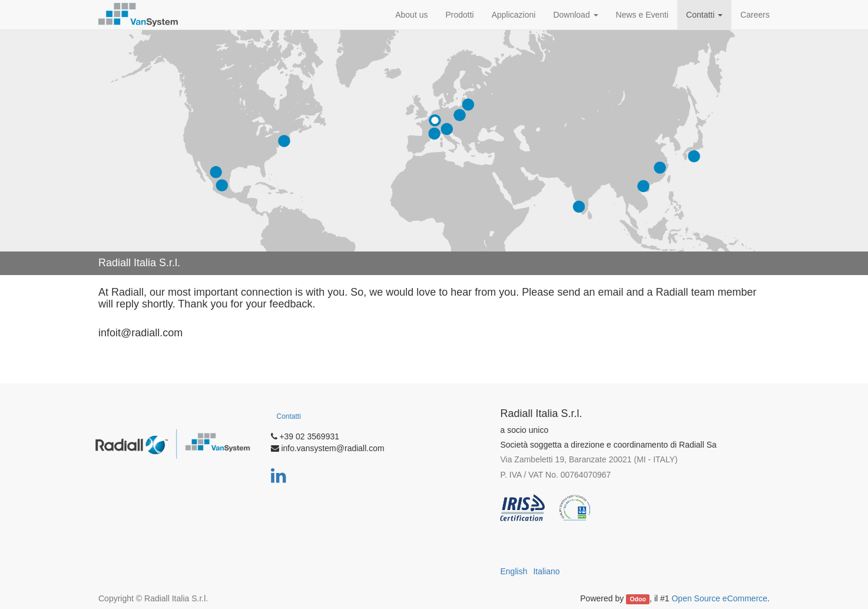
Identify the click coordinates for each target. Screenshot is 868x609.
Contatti (289, 416)
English (514, 571)
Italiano (546, 571)
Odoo (637, 599)
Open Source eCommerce (719, 598)
